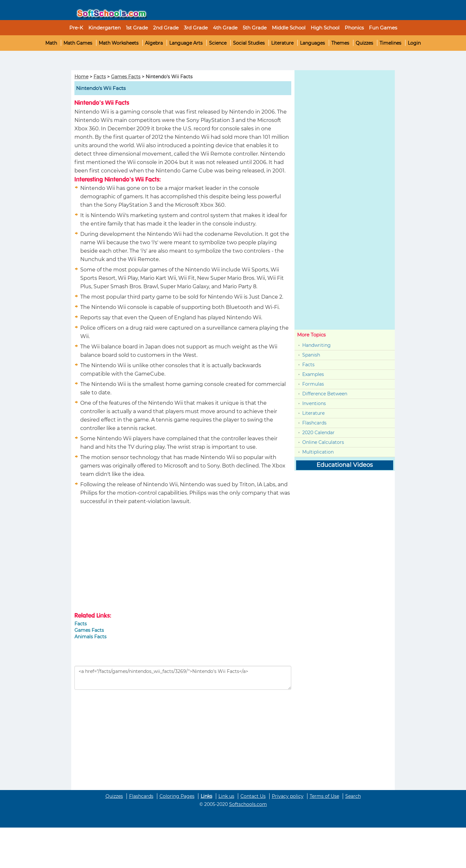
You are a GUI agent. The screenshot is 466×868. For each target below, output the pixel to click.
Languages (312, 43)
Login (414, 43)
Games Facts (126, 77)
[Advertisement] (38, 60)
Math (51, 43)
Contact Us (253, 796)
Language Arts (186, 43)
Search (353, 796)
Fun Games (383, 28)
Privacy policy (288, 796)
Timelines (390, 43)
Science (218, 43)
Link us (226, 796)
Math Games (78, 43)
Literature (282, 43)
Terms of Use (324, 796)
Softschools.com (248, 804)
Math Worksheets (119, 43)
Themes (340, 43)
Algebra (154, 43)
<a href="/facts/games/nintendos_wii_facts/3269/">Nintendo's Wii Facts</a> (183, 678)
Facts (100, 77)
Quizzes (364, 43)
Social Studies (249, 43)
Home (81, 77)
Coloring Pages (177, 796)
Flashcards (314, 423)
